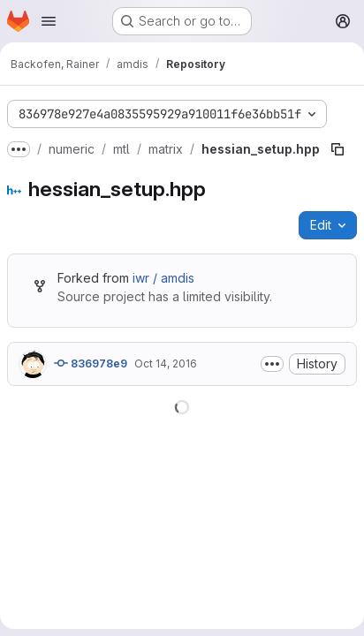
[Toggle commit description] (272, 364)
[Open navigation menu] (49, 21)
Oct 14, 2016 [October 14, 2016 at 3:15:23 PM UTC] (166, 363)
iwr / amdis (163, 278)
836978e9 (91, 363)
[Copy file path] (337, 149)
